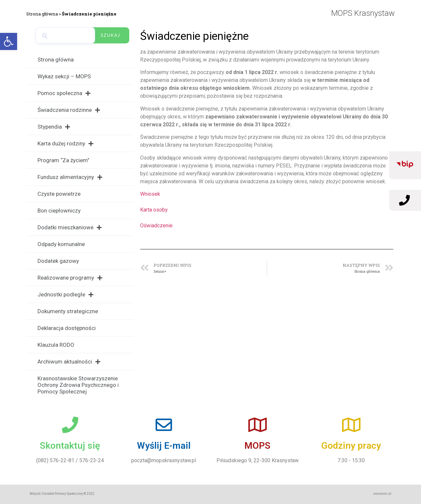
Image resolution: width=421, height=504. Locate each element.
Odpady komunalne (61, 244)
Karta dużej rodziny (65, 144)
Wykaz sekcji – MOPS (64, 76)
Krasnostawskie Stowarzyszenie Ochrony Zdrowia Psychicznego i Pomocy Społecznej (78, 385)
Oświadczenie (156, 226)
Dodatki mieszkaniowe (70, 227)
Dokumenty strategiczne (68, 311)
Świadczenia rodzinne (69, 110)
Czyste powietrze (59, 194)
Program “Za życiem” (63, 160)
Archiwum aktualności (69, 362)
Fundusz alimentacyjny (70, 177)
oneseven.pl (382, 494)
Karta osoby (154, 210)
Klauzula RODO (56, 345)
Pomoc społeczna (64, 93)
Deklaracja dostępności (67, 328)
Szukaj (110, 35)
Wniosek (150, 194)
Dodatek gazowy (58, 261)
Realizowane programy (70, 278)
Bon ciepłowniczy (59, 211)
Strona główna (42, 14)
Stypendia (54, 127)
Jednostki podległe (65, 295)
